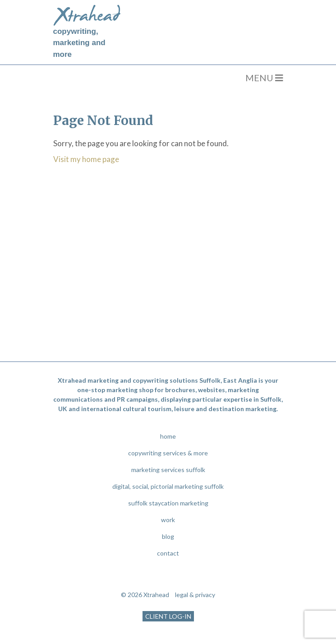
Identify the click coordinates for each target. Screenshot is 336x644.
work (168, 520)
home (168, 436)
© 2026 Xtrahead (145, 595)
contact (168, 553)
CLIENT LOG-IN (168, 616)
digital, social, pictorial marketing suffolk (168, 486)
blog (168, 536)
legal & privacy (195, 595)
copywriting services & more (168, 453)
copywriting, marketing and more (79, 43)
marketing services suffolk (168, 470)
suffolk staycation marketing (168, 503)
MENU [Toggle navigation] (264, 78)
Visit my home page (86, 159)
